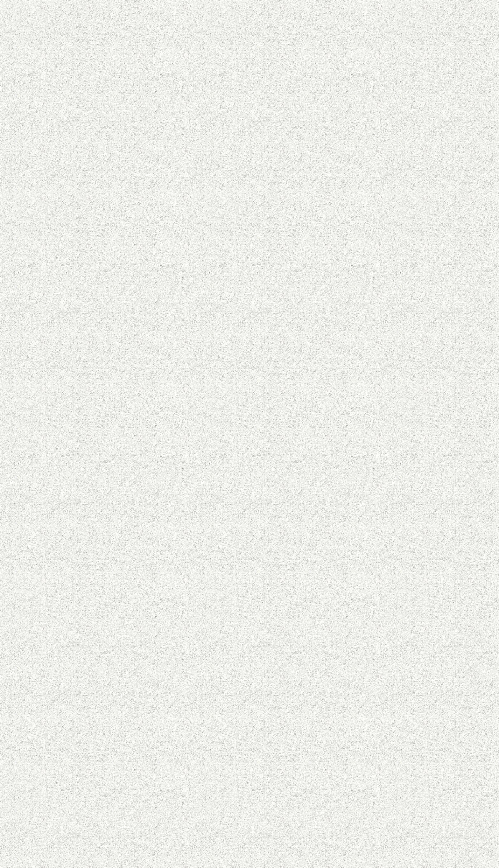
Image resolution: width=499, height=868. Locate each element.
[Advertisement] (199, 171)
